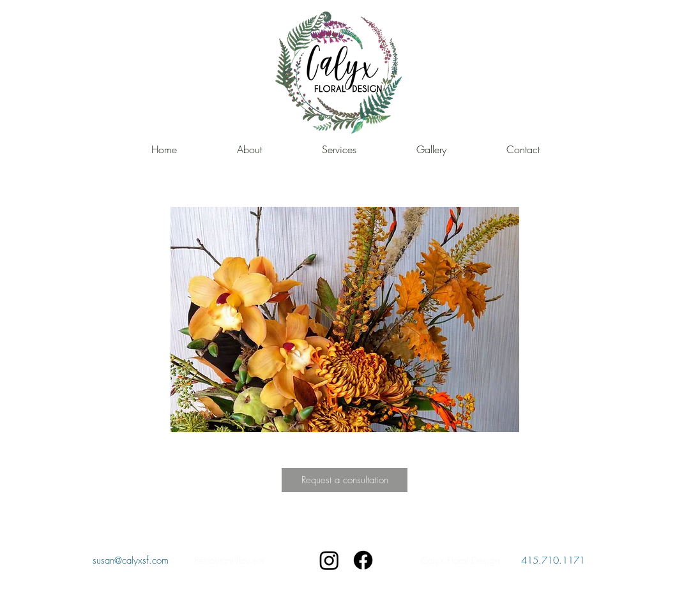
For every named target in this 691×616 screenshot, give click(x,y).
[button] (345, 319)
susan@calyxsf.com (131, 560)
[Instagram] (329, 560)
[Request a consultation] (345, 480)
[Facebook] (363, 560)
